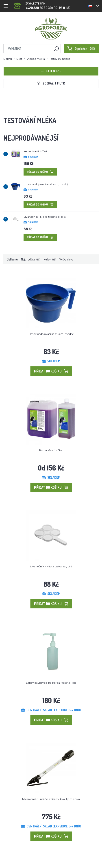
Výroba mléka (36, 59)
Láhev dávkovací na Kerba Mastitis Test (51, 683)
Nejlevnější (50, 259)
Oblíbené (12, 259)
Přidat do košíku (40, 172)
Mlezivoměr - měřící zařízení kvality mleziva (51, 799)
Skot (19, 59)
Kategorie (51, 71)
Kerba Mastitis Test (35, 151)
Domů (8, 59)
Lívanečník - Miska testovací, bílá (45, 217)
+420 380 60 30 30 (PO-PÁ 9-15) (42, 4)
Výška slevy (66, 259)
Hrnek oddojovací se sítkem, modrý (46, 184)
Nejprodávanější (31, 259)
